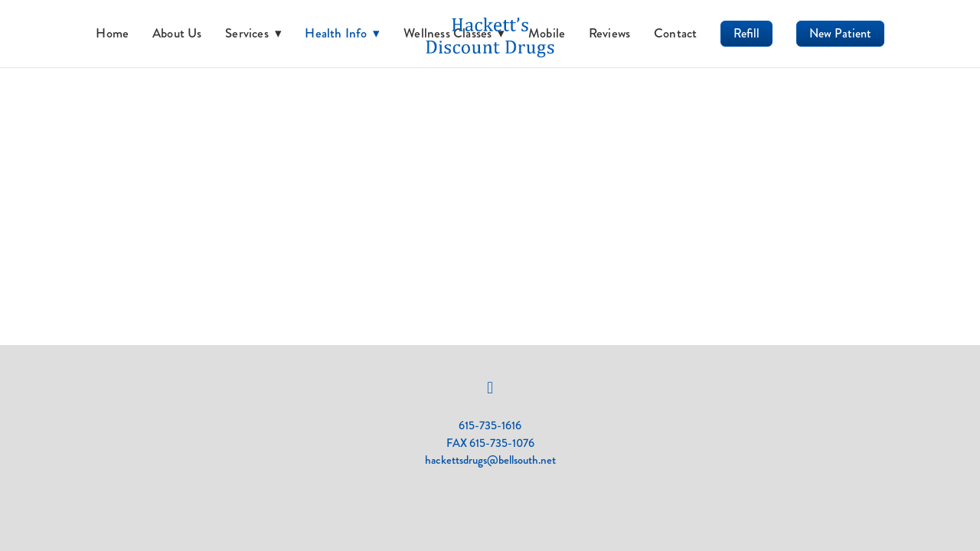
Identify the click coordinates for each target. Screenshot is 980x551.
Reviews (610, 33)
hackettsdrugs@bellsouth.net (490, 460)
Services (253, 33)
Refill (746, 33)
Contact (676, 33)
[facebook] (490, 388)
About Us (177, 33)
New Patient (840, 33)
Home (112, 33)
